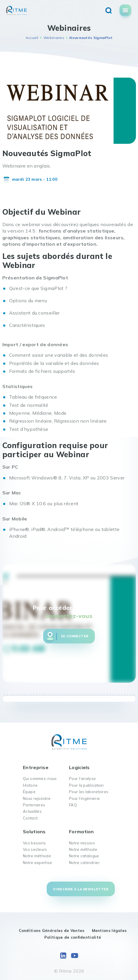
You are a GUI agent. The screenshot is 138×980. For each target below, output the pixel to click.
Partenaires (34, 805)
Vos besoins (34, 843)
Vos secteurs (35, 849)
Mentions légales (109, 931)
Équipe (29, 792)
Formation (81, 832)
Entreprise (36, 767)
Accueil (32, 38)
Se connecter (75, 636)
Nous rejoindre (37, 798)
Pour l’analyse (82, 778)
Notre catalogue (84, 856)
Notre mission (82, 843)
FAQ (73, 805)
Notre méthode (37, 856)
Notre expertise (38, 863)
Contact (30, 818)
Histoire (30, 785)
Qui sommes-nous (40, 778)
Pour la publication (86, 785)
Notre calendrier (84, 863)
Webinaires (54, 38)
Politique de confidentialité (73, 937)
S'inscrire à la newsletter (81, 889)
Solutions (34, 832)
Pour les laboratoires (89, 792)
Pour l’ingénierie (84, 798)
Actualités (32, 811)
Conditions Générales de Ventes (52, 931)
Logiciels (79, 767)
